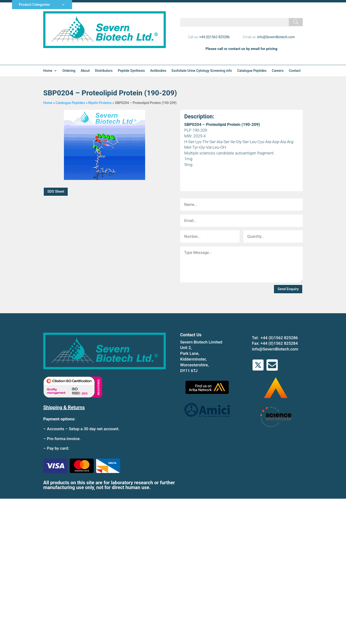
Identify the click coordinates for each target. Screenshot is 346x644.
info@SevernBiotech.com (276, 37)
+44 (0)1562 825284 (279, 343)
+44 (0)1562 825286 (214, 37)
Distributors (104, 71)
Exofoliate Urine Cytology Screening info (202, 71)
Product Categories (34, 5)
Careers (278, 71)
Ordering (69, 71)
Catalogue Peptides (252, 71)
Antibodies (158, 71)
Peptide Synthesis (131, 71)
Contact (295, 71)
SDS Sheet (56, 191)
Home (48, 71)
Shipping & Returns (64, 407)
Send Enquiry (288, 289)
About (85, 71)
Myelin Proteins (100, 103)
